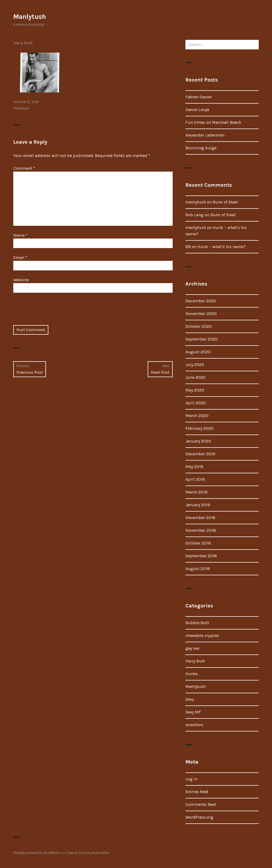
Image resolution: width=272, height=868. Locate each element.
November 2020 (201, 314)
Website (21, 280)
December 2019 (200, 454)
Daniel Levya (197, 110)
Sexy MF (193, 712)
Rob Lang (194, 215)
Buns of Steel (225, 202)
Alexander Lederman (205, 135)
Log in (191, 779)
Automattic (101, 853)
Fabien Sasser (199, 97)
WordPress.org (199, 817)
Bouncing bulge (201, 148)
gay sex (192, 648)
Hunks (192, 674)
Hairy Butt (23, 43)
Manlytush (30, 17)
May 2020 (195, 390)
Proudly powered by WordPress (37, 853)
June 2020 (195, 377)
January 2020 (198, 441)
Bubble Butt (197, 623)
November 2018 (201, 530)
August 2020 (198, 352)
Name (20, 235)
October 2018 (198, 543)
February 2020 (199, 428)
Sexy (190, 699)
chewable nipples (202, 635)
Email (20, 258)
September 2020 (202, 339)
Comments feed (201, 804)
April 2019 (195, 479)
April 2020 (196, 403)
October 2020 (199, 326)
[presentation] (54, 312)
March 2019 (196, 492)
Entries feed (197, 792)
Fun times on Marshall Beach (213, 122)
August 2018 (198, 569)
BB (188, 247)
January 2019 (198, 505)
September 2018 (201, 556)
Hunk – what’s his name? (222, 247)
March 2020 (197, 416)
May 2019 (194, 467)
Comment (24, 168)
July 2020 (195, 365)
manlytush (21, 108)
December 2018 (200, 518)
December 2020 (201, 301)
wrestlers (194, 725)
